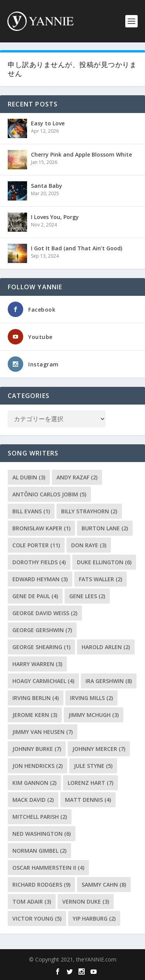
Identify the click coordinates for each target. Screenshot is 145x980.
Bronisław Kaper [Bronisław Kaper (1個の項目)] (41, 528)
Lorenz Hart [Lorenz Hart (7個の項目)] (90, 783)
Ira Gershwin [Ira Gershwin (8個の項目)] (109, 681)
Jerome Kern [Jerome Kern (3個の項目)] (35, 715)
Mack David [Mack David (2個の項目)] (33, 800)
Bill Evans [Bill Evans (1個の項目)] (31, 511)
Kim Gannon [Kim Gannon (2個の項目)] (34, 783)
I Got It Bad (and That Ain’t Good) (77, 248)
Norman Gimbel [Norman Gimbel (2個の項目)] (39, 851)
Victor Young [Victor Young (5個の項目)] (37, 918)
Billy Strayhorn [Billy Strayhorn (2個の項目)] (89, 511)
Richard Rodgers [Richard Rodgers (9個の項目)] (41, 885)
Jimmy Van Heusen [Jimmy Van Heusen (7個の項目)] (43, 732)
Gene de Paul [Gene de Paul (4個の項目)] (35, 596)
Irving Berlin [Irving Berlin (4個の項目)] (36, 698)
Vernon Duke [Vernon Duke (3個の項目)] (86, 902)
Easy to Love (48, 123)
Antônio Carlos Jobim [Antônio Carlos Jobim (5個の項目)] (49, 494)
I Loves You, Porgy (55, 217)
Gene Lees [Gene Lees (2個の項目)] (87, 596)
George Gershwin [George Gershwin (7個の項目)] (42, 630)
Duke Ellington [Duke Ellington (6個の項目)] (104, 562)
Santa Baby (47, 186)
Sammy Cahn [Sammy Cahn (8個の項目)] (104, 885)
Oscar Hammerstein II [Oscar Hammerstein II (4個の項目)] (48, 868)
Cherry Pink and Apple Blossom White (81, 154)
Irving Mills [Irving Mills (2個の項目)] (91, 698)
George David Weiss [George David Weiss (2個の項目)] (45, 613)
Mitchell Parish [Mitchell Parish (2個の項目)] (40, 817)
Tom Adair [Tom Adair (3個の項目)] (32, 902)
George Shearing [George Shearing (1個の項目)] (41, 647)
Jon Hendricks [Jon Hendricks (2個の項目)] (38, 766)
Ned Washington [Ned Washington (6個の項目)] (42, 834)
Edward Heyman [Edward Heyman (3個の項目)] (40, 579)
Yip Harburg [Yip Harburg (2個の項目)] (94, 918)
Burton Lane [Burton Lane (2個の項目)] (105, 528)
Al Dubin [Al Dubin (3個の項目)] (29, 477)
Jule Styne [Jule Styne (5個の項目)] (93, 766)
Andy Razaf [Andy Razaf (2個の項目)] (77, 477)
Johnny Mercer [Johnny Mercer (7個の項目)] (99, 749)
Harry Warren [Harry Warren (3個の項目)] (37, 664)
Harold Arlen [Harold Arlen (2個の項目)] (106, 647)
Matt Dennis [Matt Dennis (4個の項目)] (88, 800)
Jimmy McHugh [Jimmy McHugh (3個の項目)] (94, 715)
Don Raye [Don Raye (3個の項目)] (89, 545)
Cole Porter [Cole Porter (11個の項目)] (36, 545)
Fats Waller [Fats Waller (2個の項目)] (101, 579)
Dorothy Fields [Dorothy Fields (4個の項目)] (39, 562)
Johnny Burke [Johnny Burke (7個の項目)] (37, 749)
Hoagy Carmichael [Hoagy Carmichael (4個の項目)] (43, 681)
